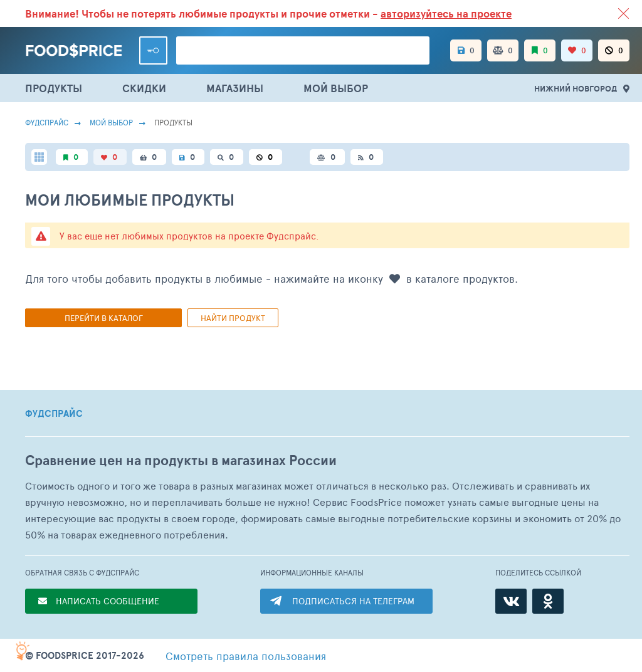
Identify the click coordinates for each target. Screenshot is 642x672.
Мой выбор (111, 122)
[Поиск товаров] (303, 50)
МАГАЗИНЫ (235, 88)
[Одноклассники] (548, 601)
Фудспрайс (47, 122)
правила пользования (246, 656)
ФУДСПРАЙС (54, 414)
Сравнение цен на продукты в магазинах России (181, 460)
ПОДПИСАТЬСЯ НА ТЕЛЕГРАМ (353, 601)
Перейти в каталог (104, 318)
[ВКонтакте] (511, 601)
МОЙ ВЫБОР (336, 88)
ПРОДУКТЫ (54, 88)
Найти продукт (233, 318)
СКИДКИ (144, 88)
